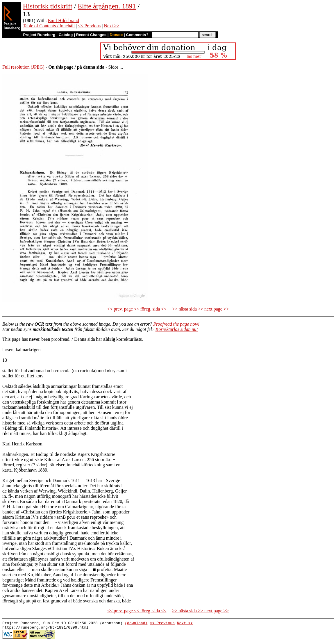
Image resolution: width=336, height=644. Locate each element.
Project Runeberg (39, 35)
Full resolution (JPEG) (23, 67)
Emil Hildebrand (64, 20)
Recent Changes (91, 35)
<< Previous (89, 26)
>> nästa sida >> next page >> (200, 309)
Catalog (66, 35)
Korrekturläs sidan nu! (177, 329)
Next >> (112, 26)
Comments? (137, 35)
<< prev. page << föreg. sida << (137, 309)
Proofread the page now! (176, 324)
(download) (136, 624)
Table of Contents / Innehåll (49, 26)
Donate (116, 35)
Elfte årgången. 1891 (107, 6)
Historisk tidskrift (48, 6)
